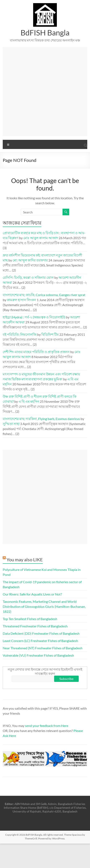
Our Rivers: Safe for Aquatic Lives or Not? (32, 594)
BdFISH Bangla (45, 33)
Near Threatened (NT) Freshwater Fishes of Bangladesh (43, 648)
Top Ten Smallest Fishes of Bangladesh (30, 619)
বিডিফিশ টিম (50, 334)
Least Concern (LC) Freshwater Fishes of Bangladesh (40, 641)
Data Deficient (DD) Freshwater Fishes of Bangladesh (41, 633)
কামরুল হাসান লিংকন (22, 300)
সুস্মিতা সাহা (11, 424)
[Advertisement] (45, 91)
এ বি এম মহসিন (29, 401)
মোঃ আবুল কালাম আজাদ (41, 238)
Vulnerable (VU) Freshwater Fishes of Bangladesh (38, 655)
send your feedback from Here (47, 726)
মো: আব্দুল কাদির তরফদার (30, 260)
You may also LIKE (25, 560)
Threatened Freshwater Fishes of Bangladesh (35, 626)
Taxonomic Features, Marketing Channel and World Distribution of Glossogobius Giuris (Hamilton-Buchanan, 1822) (44, 606)
